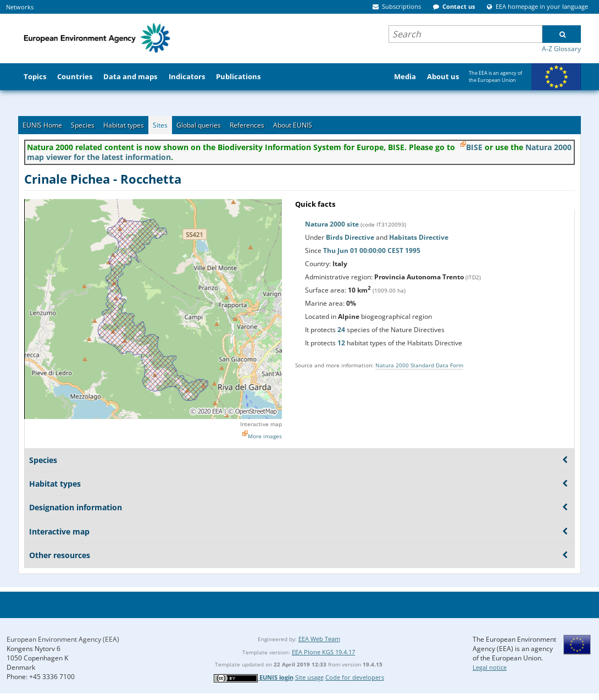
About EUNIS (293, 125)
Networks (20, 7)
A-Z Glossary (561, 49)
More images (265, 436)
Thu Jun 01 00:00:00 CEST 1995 (372, 250)
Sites (160, 125)
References (247, 125)
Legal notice (490, 667)
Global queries (199, 125)
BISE (474, 147)
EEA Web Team (319, 639)
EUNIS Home (42, 125)
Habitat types (124, 125)
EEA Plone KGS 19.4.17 (323, 652)
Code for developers (355, 677)
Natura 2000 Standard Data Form (419, 365)
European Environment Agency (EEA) (63, 639)
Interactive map (261, 424)
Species (83, 125)
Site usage (309, 677)
